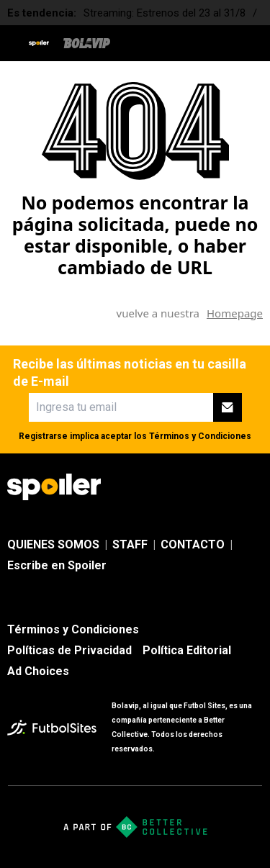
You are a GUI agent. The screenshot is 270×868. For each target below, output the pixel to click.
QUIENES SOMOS (53, 544)
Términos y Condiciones (200, 436)
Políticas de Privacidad (69, 650)
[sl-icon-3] (222, 487)
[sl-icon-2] (191, 487)
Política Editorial (187, 650)
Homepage (235, 313)
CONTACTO (193, 544)
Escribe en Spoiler (57, 565)
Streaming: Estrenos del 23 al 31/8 (165, 13)
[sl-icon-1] (159, 487)
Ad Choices (38, 671)
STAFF (130, 544)
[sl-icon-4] (254, 487)
